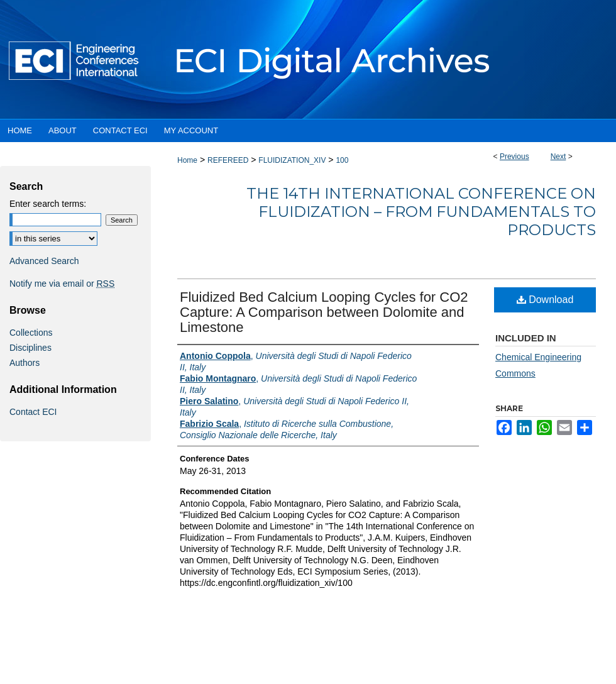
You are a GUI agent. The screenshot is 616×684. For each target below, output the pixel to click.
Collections (31, 333)
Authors (25, 363)
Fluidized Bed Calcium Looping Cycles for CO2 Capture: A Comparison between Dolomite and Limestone (324, 312)
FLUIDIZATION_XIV (292, 160)
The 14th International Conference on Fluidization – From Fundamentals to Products (421, 212)
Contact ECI (33, 412)
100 (342, 160)
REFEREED (228, 160)
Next (558, 157)
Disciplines (30, 348)
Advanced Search (44, 261)
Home (187, 160)
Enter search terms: (48, 204)
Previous (514, 157)
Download (545, 300)
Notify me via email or (62, 284)
